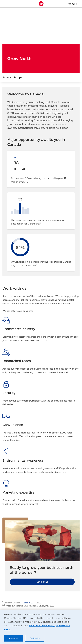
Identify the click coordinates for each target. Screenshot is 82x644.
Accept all (14, 638)
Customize (35, 638)
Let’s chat (42, 582)
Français (73, 4)
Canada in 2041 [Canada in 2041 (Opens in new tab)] (28, 603)
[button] (41, 77)
